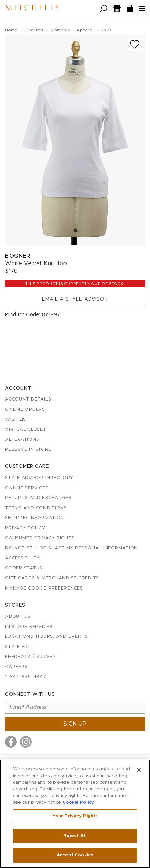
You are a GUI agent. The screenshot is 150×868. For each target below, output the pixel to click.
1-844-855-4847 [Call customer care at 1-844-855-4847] (26, 677)
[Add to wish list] (135, 44)
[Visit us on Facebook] (11, 742)
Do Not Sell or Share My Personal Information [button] (71, 548)
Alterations (22, 439)
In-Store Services (29, 627)
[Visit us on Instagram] (26, 742)
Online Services (27, 488)
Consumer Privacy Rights (40, 538)
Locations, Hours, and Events (46, 637)
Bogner (18, 256)
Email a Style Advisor (75, 299)
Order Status (24, 568)
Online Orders (25, 410)
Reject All (75, 836)
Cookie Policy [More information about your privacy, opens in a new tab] (78, 803)
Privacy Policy (25, 528)
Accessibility (23, 558)
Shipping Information (35, 518)
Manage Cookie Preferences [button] (44, 588)
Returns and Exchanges (38, 498)
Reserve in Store (28, 450)
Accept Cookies (75, 855)
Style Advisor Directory (39, 478)
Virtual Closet (26, 430)
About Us (18, 617)
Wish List (17, 419)
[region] (75, 814)
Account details (28, 399)
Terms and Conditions (36, 508)
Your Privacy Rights (75, 816)
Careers (16, 667)
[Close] (139, 770)
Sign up (75, 724)
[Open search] (104, 9)
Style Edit (19, 647)
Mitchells (33, 8)
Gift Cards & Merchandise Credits (52, 578)
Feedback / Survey (31, 657)
